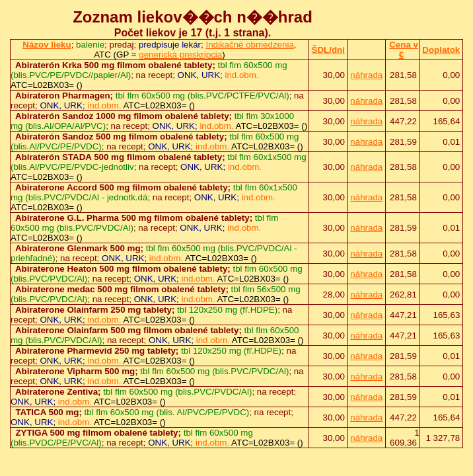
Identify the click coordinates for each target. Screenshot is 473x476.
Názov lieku (47, 45)
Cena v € (404, 50)
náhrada (366, 75)
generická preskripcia (180, 55)
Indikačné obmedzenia (249, 45)
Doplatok (441, 50)
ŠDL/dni (328, 50)
